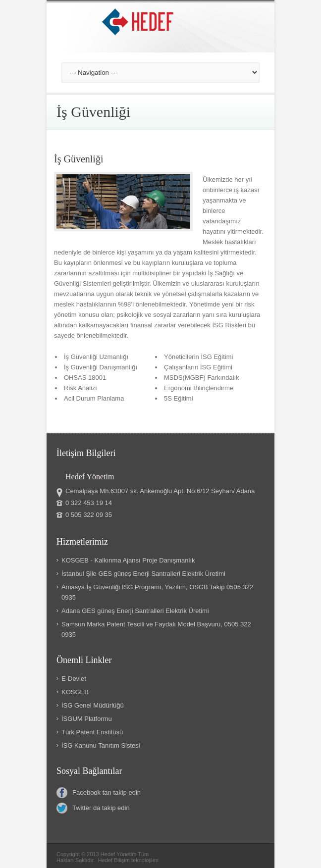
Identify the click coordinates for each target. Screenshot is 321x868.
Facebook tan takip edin (99, 793)
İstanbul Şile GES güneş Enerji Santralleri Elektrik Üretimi (143, 574)
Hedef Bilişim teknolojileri (128, 860)
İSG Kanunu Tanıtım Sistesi (101, 745)
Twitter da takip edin (93, 808)
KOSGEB (75, 692)
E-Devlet (74, 679)
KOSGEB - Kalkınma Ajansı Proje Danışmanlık (128, 560)
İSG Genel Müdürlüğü (93, 705)
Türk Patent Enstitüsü (92, 732)
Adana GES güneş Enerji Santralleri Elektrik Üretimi (135, 611)
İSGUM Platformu (87, 719)
